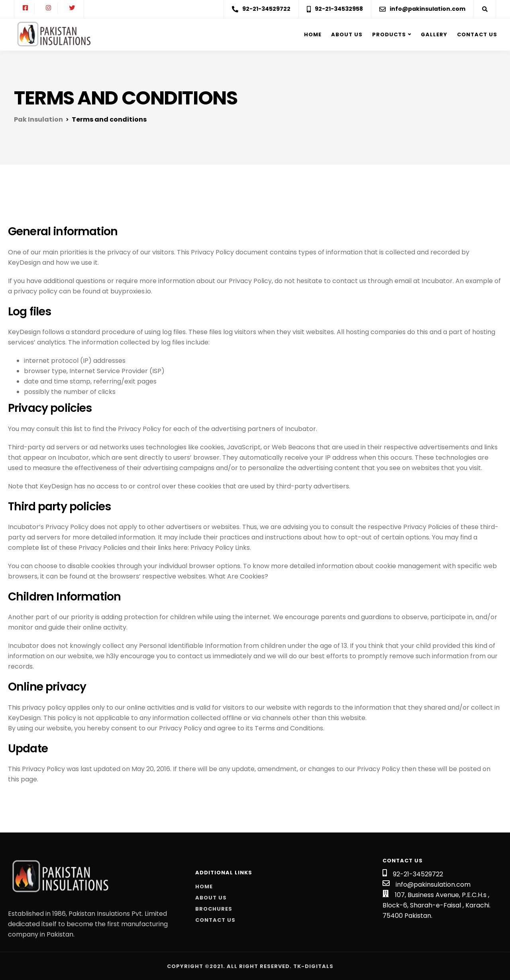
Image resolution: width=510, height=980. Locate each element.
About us (347, 34)
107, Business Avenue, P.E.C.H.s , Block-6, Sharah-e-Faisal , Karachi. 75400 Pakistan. (436, 905)
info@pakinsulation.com (433, 885)
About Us (211, 898)
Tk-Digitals (313, 966)
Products (389, 34)
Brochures (214, 909)
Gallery (434, 34)
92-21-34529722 (418, 874)
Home (313, 34)
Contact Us (477, 34)
